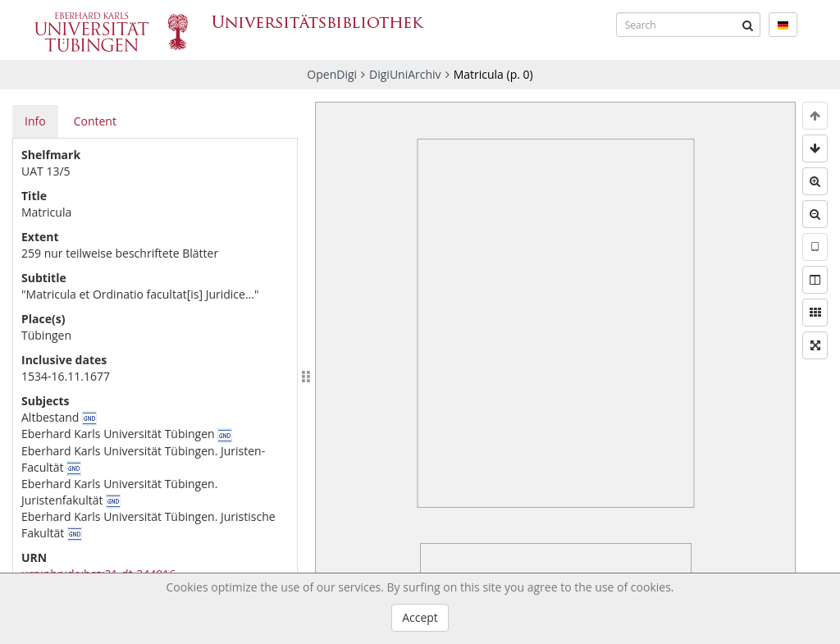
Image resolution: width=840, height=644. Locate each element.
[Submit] (748, 25)
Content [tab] (95, 121)
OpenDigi (332, 74)
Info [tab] (35, 121)
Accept (420, 617)
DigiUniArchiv (405, 74)
